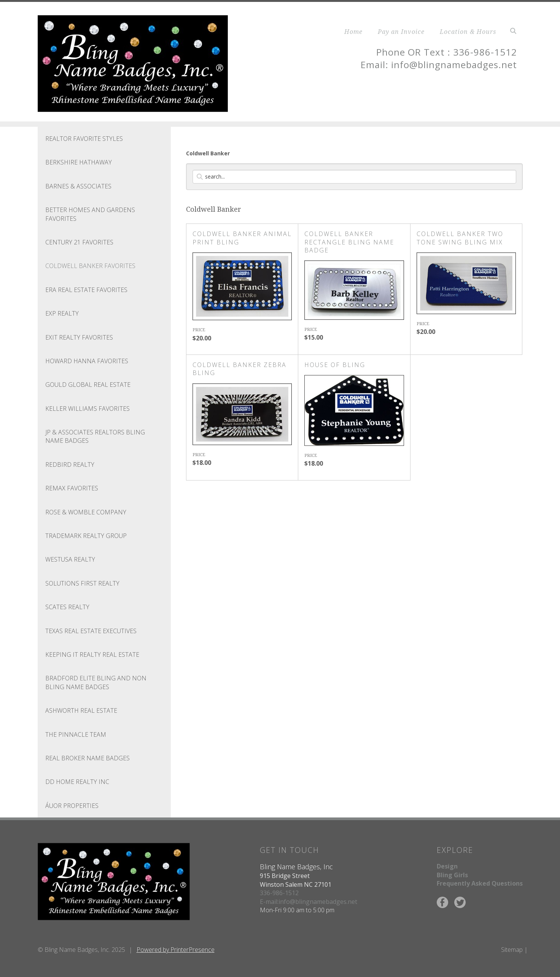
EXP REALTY (62, 313)
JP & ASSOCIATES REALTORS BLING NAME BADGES (95, 436)
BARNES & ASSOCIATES (78, 186)
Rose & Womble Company (86, 512)
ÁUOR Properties (72, 806)
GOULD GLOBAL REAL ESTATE (88, 385)
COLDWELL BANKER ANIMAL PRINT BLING (242, 238)
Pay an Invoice (401, 32)
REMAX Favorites (72, 488)
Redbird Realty (70, 465)
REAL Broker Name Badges (87, 758)
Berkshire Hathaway (79, 162)
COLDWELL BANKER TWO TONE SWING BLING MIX (460, 238)
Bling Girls (452, 875)
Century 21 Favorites (79, 242)
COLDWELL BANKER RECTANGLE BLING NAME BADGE (349, 242)
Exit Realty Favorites (79, 337)
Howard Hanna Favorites (87, 361)
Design (447, 866)
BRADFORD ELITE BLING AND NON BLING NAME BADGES (96, 682)
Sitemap (512, 950)
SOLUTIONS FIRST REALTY (82, 583)
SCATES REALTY (67, 607)
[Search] (354, 177)
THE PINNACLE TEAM (76, 734)
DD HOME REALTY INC (77, 782)
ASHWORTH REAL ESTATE (81, 710)
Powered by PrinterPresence (176, 950)
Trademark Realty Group (86, 536)
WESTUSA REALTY (70, 559)
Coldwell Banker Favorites (90, 266)
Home (353, 32)
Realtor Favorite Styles (84, 139)
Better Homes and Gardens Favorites (90, 214)
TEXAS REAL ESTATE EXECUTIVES (91, 631)
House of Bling (335, 365)
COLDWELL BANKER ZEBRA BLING (239, 369)
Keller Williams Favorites (87, 409)
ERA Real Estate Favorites (86, 290)
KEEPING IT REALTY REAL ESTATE (92, 655)
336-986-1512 (279, 893)
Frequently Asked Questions (480, 883)
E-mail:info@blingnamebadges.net (309, 902)
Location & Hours (468, 32)
